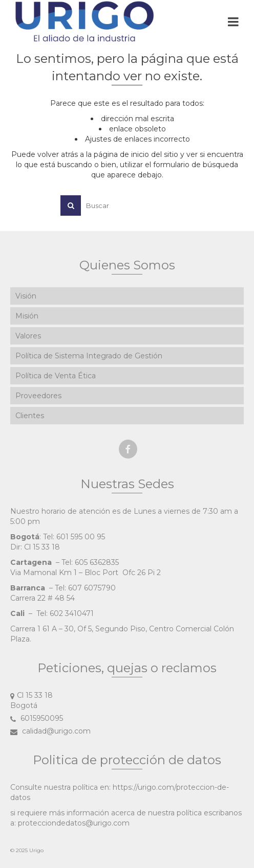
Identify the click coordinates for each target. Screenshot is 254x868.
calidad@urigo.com (50, 731)
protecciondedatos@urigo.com (74, 823)
